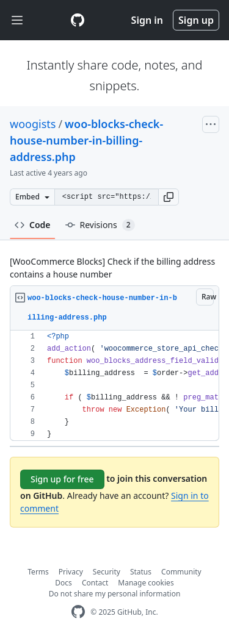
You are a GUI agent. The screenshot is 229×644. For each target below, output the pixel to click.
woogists (33, 124)
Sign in (147, 20)
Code (33, 225)
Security (107, 572)
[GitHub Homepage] (78, 612)
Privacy (71, 572)
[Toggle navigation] (17, 20)
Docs (64, 583)
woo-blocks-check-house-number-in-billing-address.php (86, 140)
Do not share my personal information (115, 594)
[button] (169, 197)
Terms (38, 572)
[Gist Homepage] (78, 20)
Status (141, 572)
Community (181, 572)
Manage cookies (146, 583)
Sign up (196, 20)
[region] (114, 386)
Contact (95, 583)
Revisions (100, 225)
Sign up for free (62, 479)
